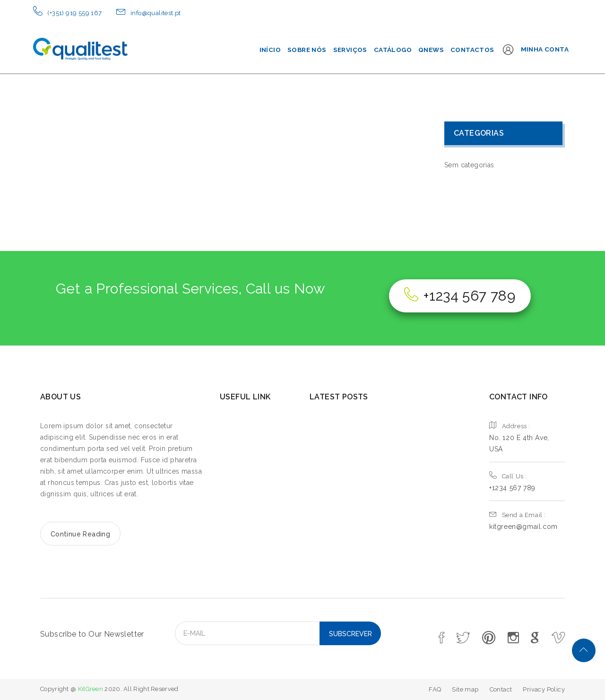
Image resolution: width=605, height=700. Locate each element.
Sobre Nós (307, 50)
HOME (235, 426)
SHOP (234, 508)
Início (270, 50)
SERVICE (240, 459)
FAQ (435, 689)
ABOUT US (244, 442)
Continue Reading (80, 534)
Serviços (350, 50)
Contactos (472, 50)
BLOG (234, 492)
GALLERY (241, 475)
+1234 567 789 (460, 296)
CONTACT (243, 525)
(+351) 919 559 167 (74, 13)
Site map (465, 689)
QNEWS (431, 50)
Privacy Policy (544, 689)
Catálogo (393, 50)
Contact (501, 689)
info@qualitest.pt (156, 13)
